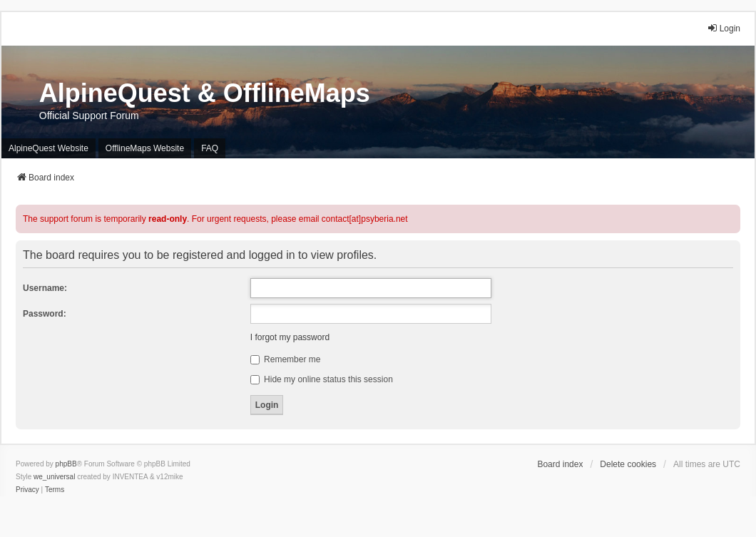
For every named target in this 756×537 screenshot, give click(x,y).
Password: (45, 314)
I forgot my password (290, 337)
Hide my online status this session (322, 379)
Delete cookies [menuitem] (628, 464)
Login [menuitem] (724, 28)
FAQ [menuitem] (210, 148)
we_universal (54, 477)
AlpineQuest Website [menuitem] (48, 148)
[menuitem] (27, 490)
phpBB (66, 464)
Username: (45, 288)
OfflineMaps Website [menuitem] (145, 148)
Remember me (286, 359)
